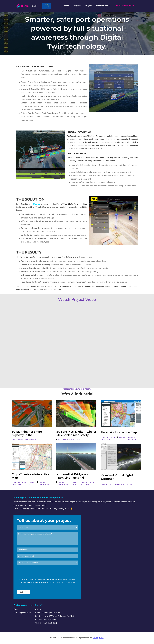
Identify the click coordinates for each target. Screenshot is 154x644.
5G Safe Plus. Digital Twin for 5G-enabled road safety (76, 433)
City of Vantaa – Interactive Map (31, 476)
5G (14, 440)
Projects (77, 6)
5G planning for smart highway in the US (27, 433)
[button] (103, 6)
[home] (27, 6)
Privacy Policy (99, 638)
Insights (88, 6)
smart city (122, 439)
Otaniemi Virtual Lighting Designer (119, 477)
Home (67, 6)
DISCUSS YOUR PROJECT (126, 6)
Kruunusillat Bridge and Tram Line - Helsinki (73, 476)
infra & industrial (27, 440)
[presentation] (34, 571)
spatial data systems (109, 439)
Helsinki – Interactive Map (119, 432)
